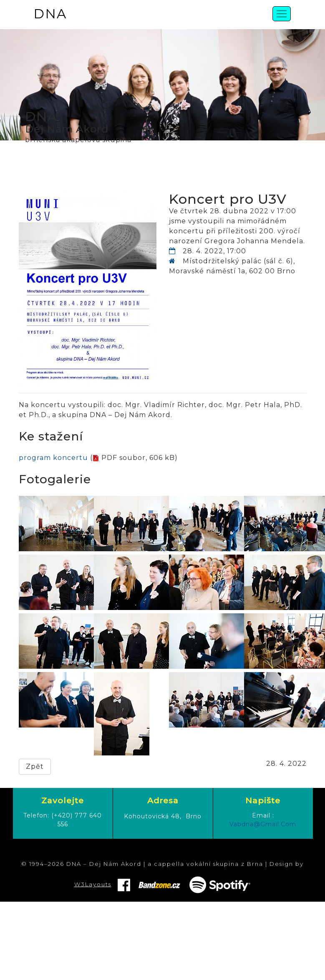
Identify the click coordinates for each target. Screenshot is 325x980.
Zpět (35, 766)
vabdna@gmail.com (263, 824)
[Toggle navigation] (282, 14)
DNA (50, 14)
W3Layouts (93, 884)
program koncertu (53, 458)
